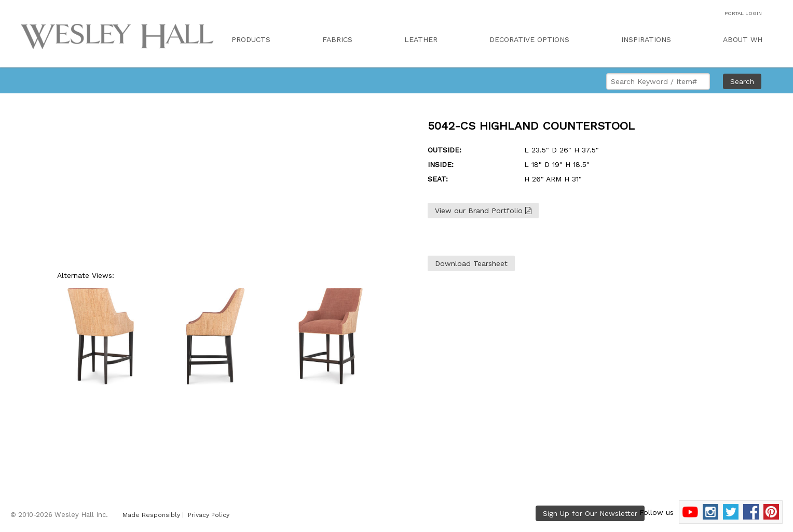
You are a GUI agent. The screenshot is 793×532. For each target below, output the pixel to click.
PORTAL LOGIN (743, 13)
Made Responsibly (151, 515)
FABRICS (337, 39)
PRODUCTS (251, 39)
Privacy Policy (209, 515)
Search (742, 81)
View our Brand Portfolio (483, 211)
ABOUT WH (743, 39)
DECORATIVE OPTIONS (529, 39)
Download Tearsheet (471, 263)
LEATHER (421, 39)
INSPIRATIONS (646, 39)
